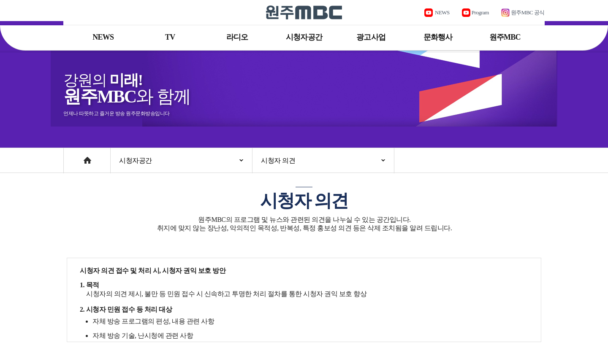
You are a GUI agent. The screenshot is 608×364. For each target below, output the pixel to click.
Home (72, 156)
